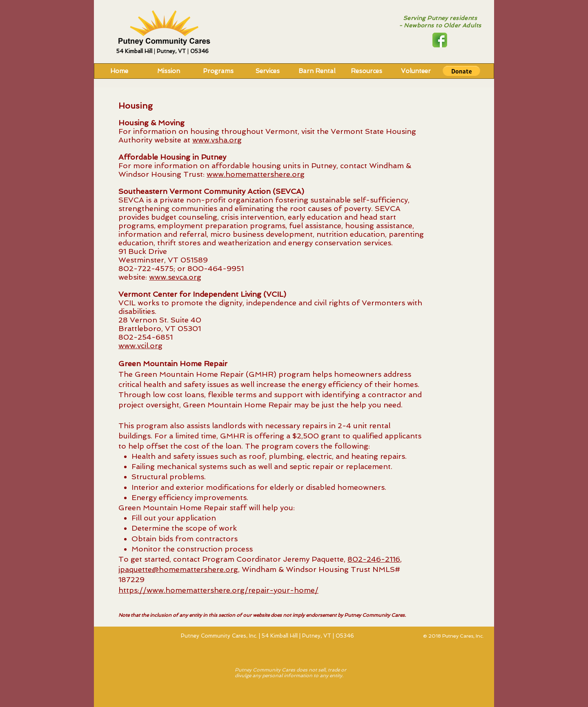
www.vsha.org (217, 140)
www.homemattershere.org (256, 174)
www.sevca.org (175, 277)
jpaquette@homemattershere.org (178, 569)
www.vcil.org (140, 346)
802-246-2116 (374, 559)
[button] (461, 71)
